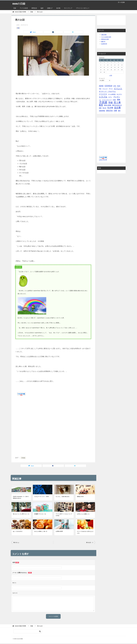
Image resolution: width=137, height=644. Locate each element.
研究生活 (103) (105, 39)
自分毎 (58, 8)
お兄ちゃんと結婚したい (83, 514)
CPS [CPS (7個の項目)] (115, 86)
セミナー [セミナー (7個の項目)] (119, 94)
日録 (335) (104, 35)
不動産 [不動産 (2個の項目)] (114, 100)
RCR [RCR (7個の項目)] (119, 86)
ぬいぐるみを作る (18, 531)
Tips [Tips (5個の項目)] (100, 89)
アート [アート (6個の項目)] (111, 89)
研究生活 (34, 8)
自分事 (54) (104, 44)
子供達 (23, 458)
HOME (20, 12)
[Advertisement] (53, 83)
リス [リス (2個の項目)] (100, 100)
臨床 (42, 8)
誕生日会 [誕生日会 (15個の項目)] (110, 111)
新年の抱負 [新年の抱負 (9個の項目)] (108, 105)
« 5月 (111, 75)
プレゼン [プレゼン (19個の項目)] (117, 97)
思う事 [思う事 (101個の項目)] (117, 102)
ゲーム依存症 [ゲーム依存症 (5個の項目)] (112, 94)
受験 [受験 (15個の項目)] (119, 100)
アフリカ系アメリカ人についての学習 (64, 515)
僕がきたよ (16, 543)
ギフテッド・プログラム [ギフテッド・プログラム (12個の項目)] (107, 91)
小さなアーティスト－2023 (41, 497)
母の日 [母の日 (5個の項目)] (104, 108)
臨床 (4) (103, 41)
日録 (15, 8)
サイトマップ (68, 8)
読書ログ (50, 8)
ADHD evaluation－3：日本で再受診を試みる (21, 497)
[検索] (28, 631)
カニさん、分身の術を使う (63, 497)
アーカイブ (102, 78)
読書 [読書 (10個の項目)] (115, 111)
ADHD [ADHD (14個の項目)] (101, 86)
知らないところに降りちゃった (21, 514)
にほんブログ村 (103, 160)
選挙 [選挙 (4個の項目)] (119, 111)
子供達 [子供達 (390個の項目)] (103, 102)
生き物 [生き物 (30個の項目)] (110, 108)
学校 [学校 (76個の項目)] (111, 102)
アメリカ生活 (24, 8)
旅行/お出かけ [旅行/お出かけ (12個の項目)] (117, 105)
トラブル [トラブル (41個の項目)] (103, 97)
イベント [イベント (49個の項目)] (118, 88)
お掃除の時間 (59, 531)
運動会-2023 (80, 497)
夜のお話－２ (90, 543)
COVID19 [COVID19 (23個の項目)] (108, 86)
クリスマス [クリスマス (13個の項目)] (103, 94)
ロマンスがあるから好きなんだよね (85, 532)
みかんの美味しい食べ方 (41, 531)
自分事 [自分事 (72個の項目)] (117, 108)
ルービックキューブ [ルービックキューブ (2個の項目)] (107, 100)
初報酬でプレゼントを (40, 514)
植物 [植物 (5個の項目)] (100, 108)
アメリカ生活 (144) (106, 37)
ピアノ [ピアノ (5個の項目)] (110, 97)
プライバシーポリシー (83, 8)
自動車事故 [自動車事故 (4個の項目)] (102, 111)
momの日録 (20, 3)
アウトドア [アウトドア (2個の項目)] (105, 89)
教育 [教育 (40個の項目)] (101, 105)
